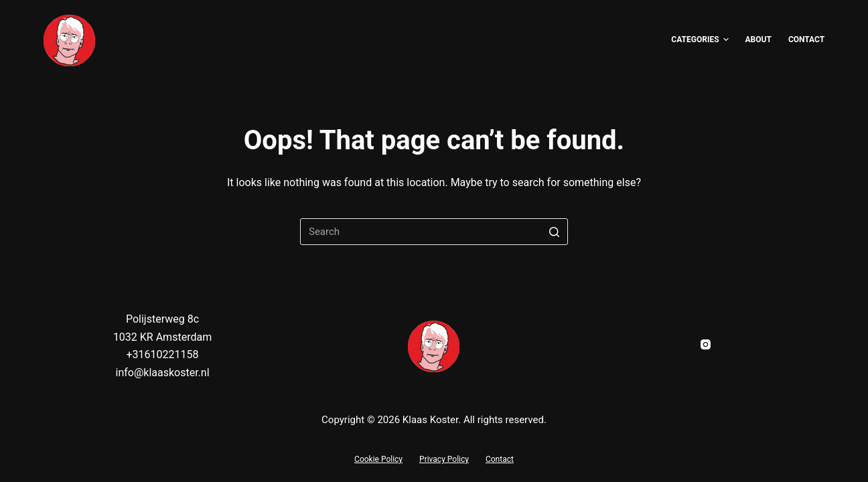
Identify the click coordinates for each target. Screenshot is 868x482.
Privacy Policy (444, 459)
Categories (700, 40)
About (758, 39)
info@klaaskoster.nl (162, 373)
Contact (806, 39)
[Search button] (555, 232)
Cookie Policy (378, 459)
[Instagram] (706, 344)
